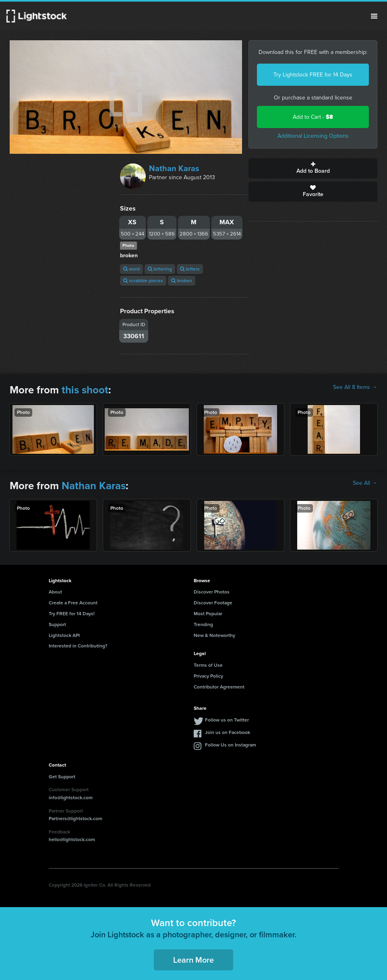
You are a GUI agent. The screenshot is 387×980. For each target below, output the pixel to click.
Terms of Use (208, 665)
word (131, 269)
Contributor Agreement (219, 687)
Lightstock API (64, 635)
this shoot (85, 390)
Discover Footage (213, 603)
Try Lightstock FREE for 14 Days (313, 75)
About (55, 592)
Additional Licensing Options (313, 136)
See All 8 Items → (355, 387)
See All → (365, 483)
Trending (203, 624)
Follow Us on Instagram (231, 745)
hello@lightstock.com (72, 839)
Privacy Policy (208, 676)
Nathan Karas (174, 168)
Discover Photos (212, 592)
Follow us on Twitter (227, 720)
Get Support (62, 777)
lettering (160, 269)
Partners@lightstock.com (76, 819)
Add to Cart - (313, 117)
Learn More (193, 960)
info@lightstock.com (71, 798)
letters (190, 269)
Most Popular (208, 614)
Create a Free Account (73, 603)
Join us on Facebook (228, 732)
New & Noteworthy (214, 635)
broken (182, 281)
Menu (374, 16)
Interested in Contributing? (78, 646)
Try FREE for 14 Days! (72, 614)
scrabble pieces (143, 281)
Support (57, 624)
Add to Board (313, 168)
